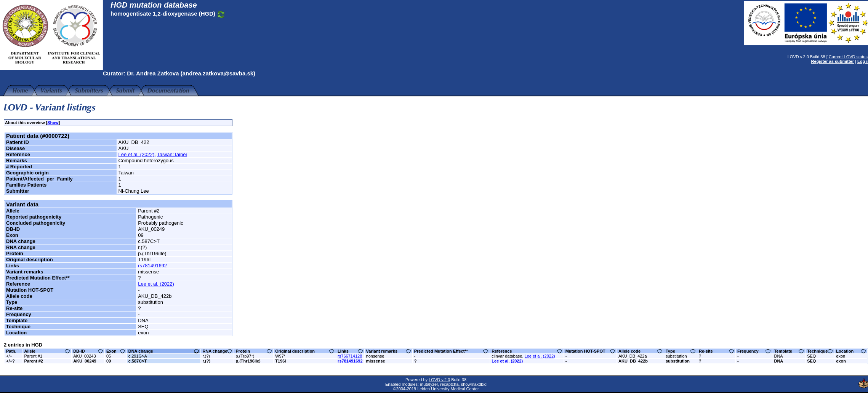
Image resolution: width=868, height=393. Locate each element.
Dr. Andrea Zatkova (153, 73)
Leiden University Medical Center (446, 389)
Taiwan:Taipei (172, 154)
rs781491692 (152, 266)
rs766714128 (350, 356)
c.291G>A (138, 356)
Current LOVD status (844, 57)
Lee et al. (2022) (137, 154)
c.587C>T (138, 361)
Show (53, 123)
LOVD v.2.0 (437, 380)
